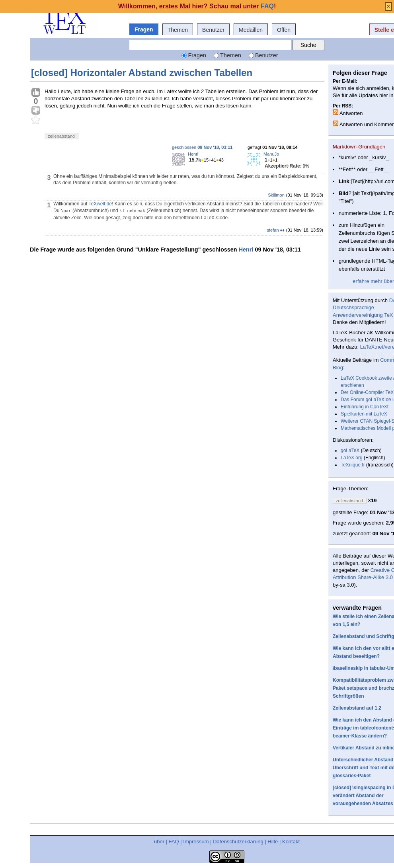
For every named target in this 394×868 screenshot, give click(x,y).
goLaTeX (350, 451)
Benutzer (213, 30)
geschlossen (202, 147)
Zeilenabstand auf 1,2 (357, 708)
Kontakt (291, 842)
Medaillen (251, 30)
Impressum (196, 842)
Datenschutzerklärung (238, 842)
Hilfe (273, 842)
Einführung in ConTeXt (365, 407)
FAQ (174, 842)
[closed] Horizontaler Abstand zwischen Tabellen (142, 73)
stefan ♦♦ (276, 230)
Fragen (144, 29)
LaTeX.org (352, 458)
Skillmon (276, 195)
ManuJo (271, 154)
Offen (284, 30)
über (159, 842)
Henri (193, 154)
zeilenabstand (61, 136)
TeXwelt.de (100, 204)
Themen (178, 30)
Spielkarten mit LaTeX (364, 414)
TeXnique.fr (353, 465)
